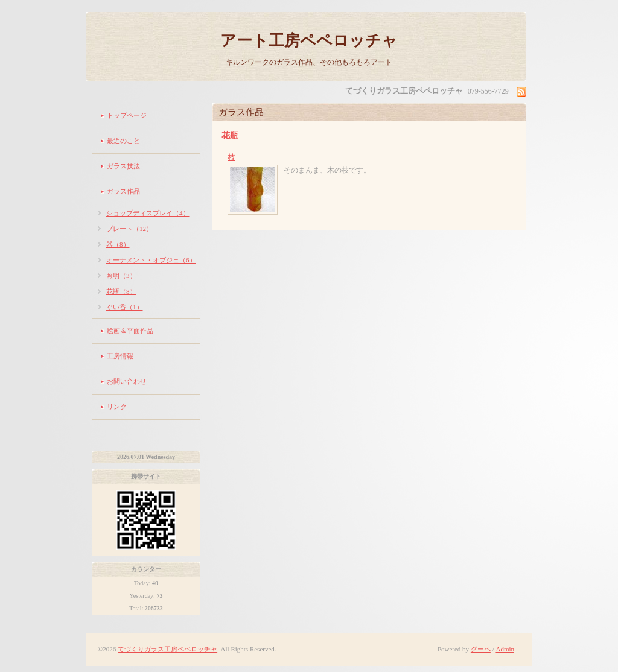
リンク (117, 407)
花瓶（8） (121, 291)
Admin (505, 649)
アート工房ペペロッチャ (309, 41)
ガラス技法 (123, 166)
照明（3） (121, 276)
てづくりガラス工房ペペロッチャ (167, 649)
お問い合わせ (127, 381)
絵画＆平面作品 (130, 331)
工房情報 (120, 356)
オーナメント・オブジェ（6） (151, 260)
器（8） (118, 244)
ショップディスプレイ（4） (148, 213)
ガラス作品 (123, 191)
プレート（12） (129, 229)
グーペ (481, 649)
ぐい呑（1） (125, 307)
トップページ (127, 115)
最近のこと (123, 141)
